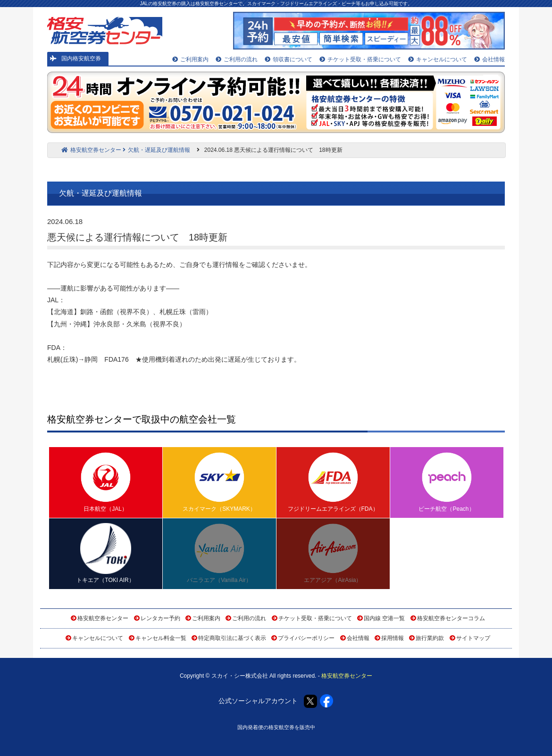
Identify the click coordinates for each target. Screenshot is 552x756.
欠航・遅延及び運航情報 (156, 150)
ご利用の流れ (237, 59)
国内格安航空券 (75, 58)
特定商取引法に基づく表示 (232, 638)
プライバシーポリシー (306, 638)
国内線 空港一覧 (384, 618)
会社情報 (489, 59)
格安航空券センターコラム (451, 618)
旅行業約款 (430, 638)
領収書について (289, 59)
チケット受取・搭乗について (360, 59)
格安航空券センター (91, 150)
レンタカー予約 (160, 618)
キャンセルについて (438, 59)
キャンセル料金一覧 (161, 638)
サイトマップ (473, 638)
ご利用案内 (190, 59)
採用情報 (393, 638)
